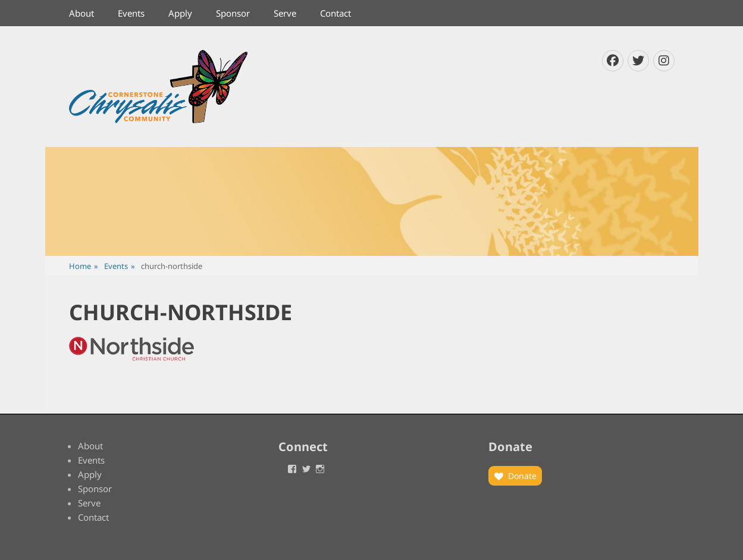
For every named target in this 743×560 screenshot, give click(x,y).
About (81, 13)
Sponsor (233, 13)
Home (84, 266)
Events (131, 13)
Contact (336, 13)
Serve (285, 13)
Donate (522, 476)
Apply (180, 13)
